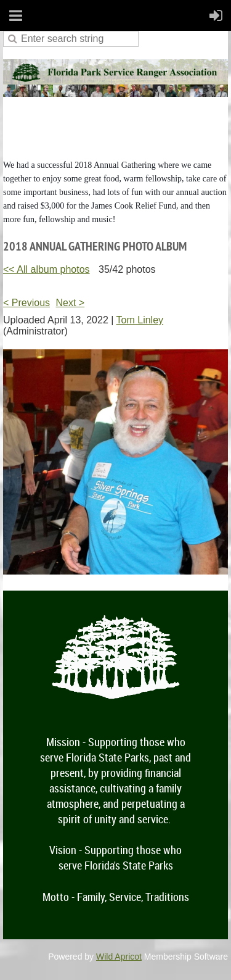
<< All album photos (47, 269)
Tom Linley (140, 320)
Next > (71, 303)
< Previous (26, 303)
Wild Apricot (119, 957)
